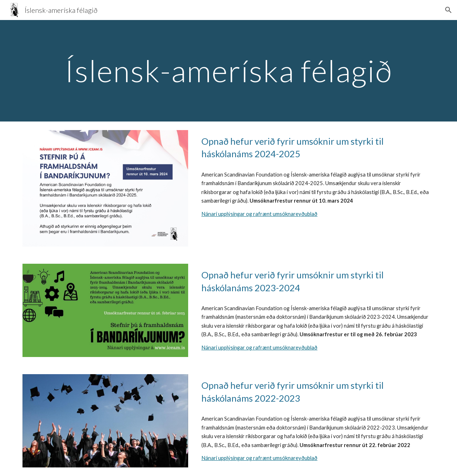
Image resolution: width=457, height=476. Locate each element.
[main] (228, 71)
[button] (448, 10)
